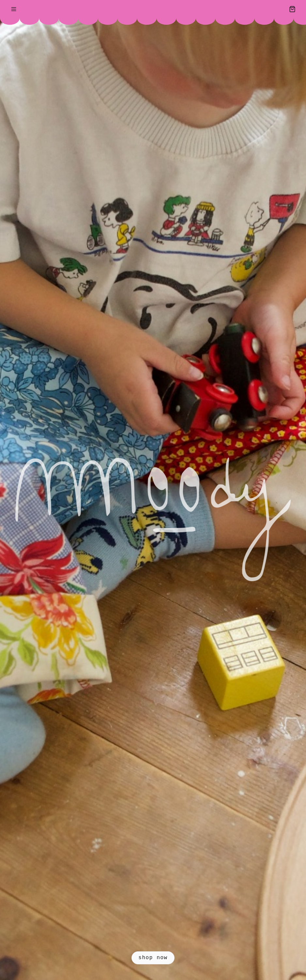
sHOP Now (153, 958)
